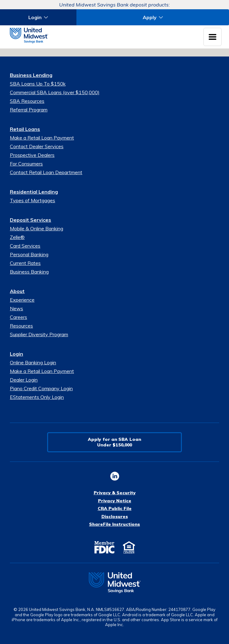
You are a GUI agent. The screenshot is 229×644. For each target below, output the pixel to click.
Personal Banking (29, 254)
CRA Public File (115, 508)
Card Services (25, 246)
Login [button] (35, 17)
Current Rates (25, 263)
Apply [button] (150, 17)
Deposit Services (31, 220)
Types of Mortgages (33, 200)
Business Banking (29, 272)
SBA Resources (27, 101)
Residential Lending (34, 192)
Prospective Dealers (32, 155)
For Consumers (26, 164)
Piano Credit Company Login (41, 388)
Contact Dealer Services (37, 146)
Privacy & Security (115, 493)
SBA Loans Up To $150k (38, 84)
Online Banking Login (33, 362)
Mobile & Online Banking (37, 228)
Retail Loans (25, 129)
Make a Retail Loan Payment (42, 138)
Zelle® (17, 237)
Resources (21, 326)
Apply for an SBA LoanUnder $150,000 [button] (114, 442)
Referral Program (29, 110)
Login (16, 354)
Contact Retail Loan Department (46, 172)
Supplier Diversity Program (39, 334)
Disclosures (115, 516)
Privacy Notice (115, 501)
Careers (18, 317)
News (16, 308)
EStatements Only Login (37, 397)
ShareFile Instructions (114, 524)
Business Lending (31, 75)
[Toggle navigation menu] (213, 37)
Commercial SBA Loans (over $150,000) (55, 92)
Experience (22, 300)
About (17, 291)
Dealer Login (24, 380)
